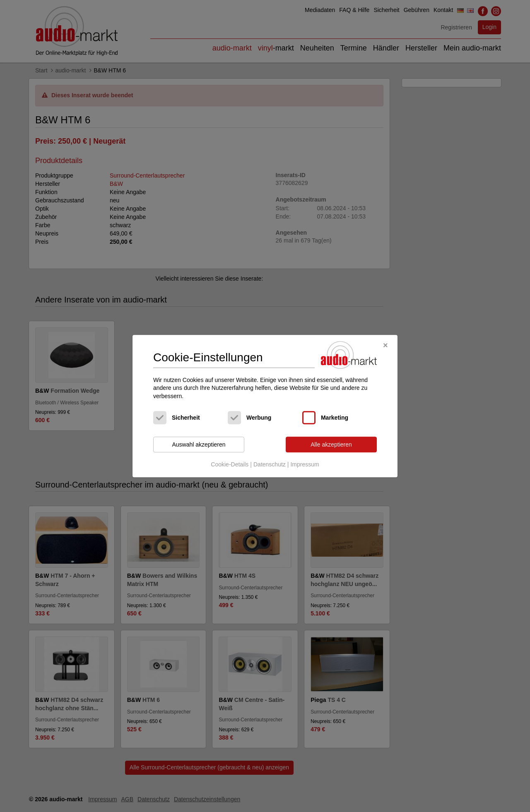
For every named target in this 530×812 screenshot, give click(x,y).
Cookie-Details (230, 464)
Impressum (305, 464)
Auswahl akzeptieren (199, 444)
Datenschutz (270, 464)
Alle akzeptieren (331, 444)
